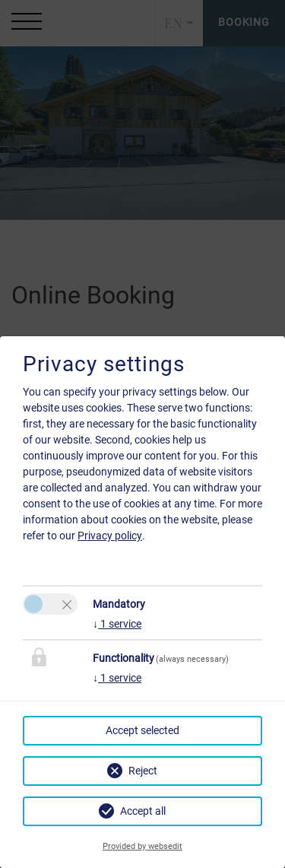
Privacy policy (110, 536)
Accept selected (142, 730)
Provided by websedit (142, 846)
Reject (143, 771)
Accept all (143, 811)
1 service (117, 624)
